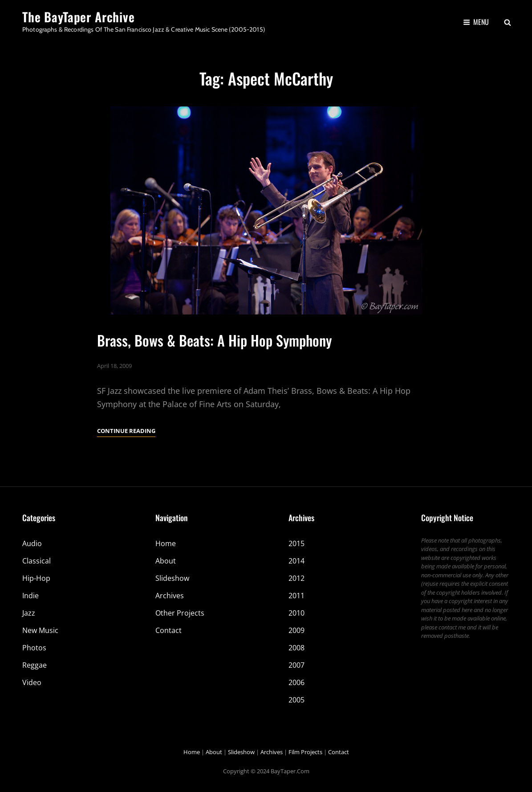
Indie (30, 596)
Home (166, 543)
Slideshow (172, 578)
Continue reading (126, 431)
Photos (34, 648)
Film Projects (305, 752)
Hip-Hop (36, 578)
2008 (296, 648)
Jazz (29, 613)
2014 (296, 561)
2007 (296, 665)
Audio (32, 543)
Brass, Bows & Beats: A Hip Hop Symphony (214, 340)
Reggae (35, 665)
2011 (296, 596)
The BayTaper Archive (79, 17)
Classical (37, 561)
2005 (296, 700)
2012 (296, 578)
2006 (296, 682)
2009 (296, 630)
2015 (296, 543)
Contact (169, 630)
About (166, 561)
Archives (170, 596)
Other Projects (180, 613)
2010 (296, 613)
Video (32, 682)
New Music (40, 630)
